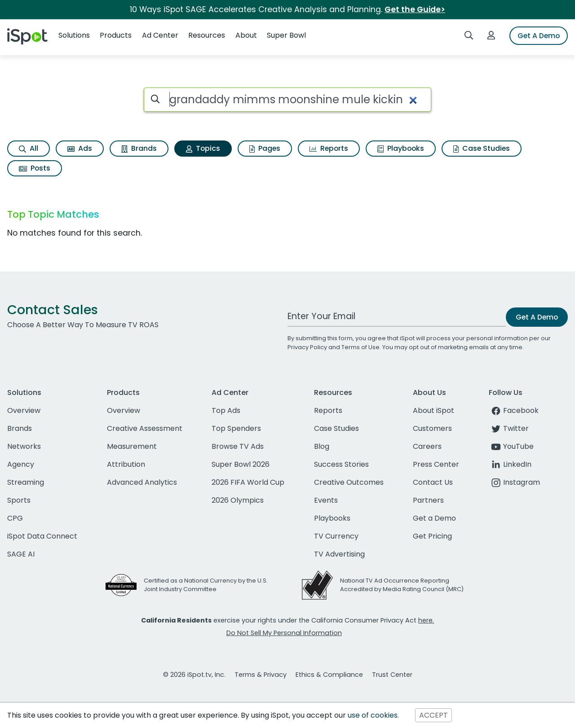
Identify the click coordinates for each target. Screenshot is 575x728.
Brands (139, 148)
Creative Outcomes (349, 482)
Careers (427, 446)
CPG (15, 518)
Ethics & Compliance (329, 675)
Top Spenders (236, 428)
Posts (35, 168)
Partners (428, 500)
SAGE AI (21, 554)
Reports (329, 148)
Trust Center (392, 675)
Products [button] (116, 35)
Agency (21, 464)
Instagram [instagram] (514, 482)
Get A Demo (539, 36)
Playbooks (401, 148)
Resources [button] (207, 35)
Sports (19, 500)
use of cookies (373, 715)
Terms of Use (360, 347)
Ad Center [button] (160, 35)
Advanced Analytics (142, 482)
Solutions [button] (74, 35)
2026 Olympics (238, 500)
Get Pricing (432, 536)
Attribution (126, 464)
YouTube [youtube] (511, 446)
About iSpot (433, 410)
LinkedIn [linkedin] (510, 464)
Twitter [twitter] (509, 428)
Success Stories (341, 464)
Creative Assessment (145, 428)
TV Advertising (339, 554)
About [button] (246, 35)
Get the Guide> (415, 9)
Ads (80, 148)
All (29, 148)
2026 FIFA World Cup (248, 482)
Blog (322, 446)
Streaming (26, 482)
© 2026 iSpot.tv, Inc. (194, 675)
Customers (432, 428)
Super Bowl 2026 (241, 464)
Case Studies (482, 148)
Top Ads (226, 410)
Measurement (132, 446)
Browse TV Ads (238, 446)
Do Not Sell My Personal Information (284, 633)
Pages (265, 148)
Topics (203, 148)
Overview (24, 410)
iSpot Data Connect (42, 536)
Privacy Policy (307, 347)
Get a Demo (434, 518)
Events (326, 500)
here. (426, 620)
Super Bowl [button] (286, 35)
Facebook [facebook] (514, 410)
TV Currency (336, 536)
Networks (24, 446)
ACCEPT (433, 715)
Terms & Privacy (261, 675)
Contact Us (433, 482)
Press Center (436, 464)
